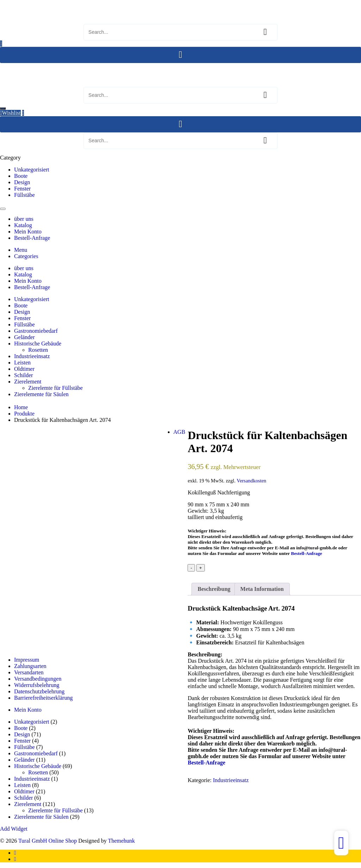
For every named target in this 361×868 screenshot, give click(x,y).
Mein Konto (28, 710)
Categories (26, 256)
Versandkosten (251, 481)
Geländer (25, 337)
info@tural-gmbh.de (317, 548)
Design (22, 182)
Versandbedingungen (38, 679)
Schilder (23, 375)
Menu (21, 250)
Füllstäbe (25, 195)
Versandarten (29, 672)
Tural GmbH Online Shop (29, 3)
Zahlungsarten (30, 666)
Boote (21, 176)
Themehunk (121, 841)
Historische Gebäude (38, 344)
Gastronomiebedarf (36, 331)
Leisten (22, 363)
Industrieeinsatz (32, 356)
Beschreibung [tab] (214, 589)
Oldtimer (24, 369)
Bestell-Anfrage (306, 553)
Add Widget (14, 829)
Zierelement (28, 382)
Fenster (22, 189)
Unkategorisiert (32, 170)
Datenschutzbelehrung (39, 691)
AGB (179, 432)
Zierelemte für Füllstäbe (56, 388)
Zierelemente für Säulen (41, 394)
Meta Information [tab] (262, 589)
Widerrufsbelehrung (37, 685)
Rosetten (38, 350)
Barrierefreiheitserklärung (43, 698)
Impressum (27, 660)
